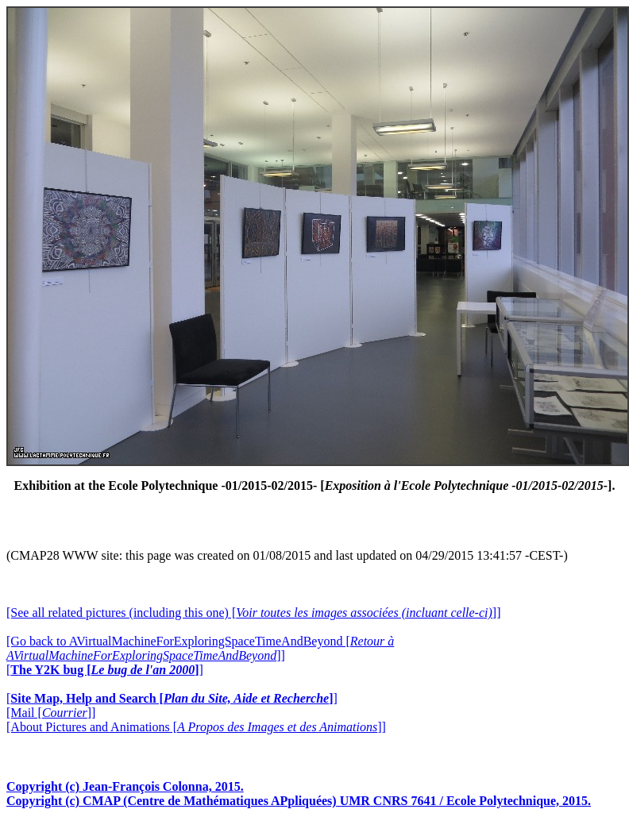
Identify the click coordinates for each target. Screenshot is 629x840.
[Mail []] (51, 713)
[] (105, 670)
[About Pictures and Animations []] (196, 727)
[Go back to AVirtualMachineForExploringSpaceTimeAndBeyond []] (200, 648)
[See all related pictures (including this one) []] (253, 613)
